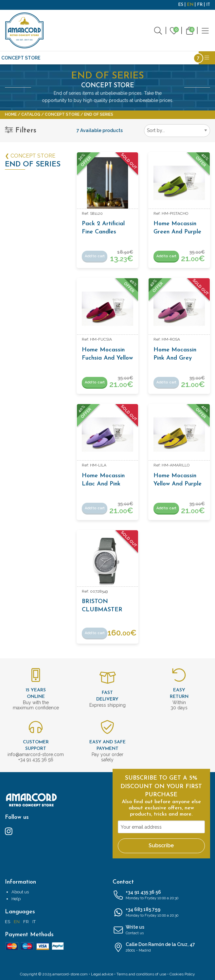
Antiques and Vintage (74, 58)
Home (11, 114)
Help (16, 899)
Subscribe (161, 845)
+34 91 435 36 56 (161, 895)
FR (200, 5)
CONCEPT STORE (21, 58)
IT (208, 5)
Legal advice (102, 974)
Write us (161, 930)
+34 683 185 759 (161, 913)
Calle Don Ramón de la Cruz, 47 (161, 948)
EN (190, 5)
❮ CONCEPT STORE (30, 156)
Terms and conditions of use (141, 974)
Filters (21, 131)
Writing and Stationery (138, 58)
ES (181, 5)
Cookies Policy (182, 974)
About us (20, 892)
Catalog (31, 114)
